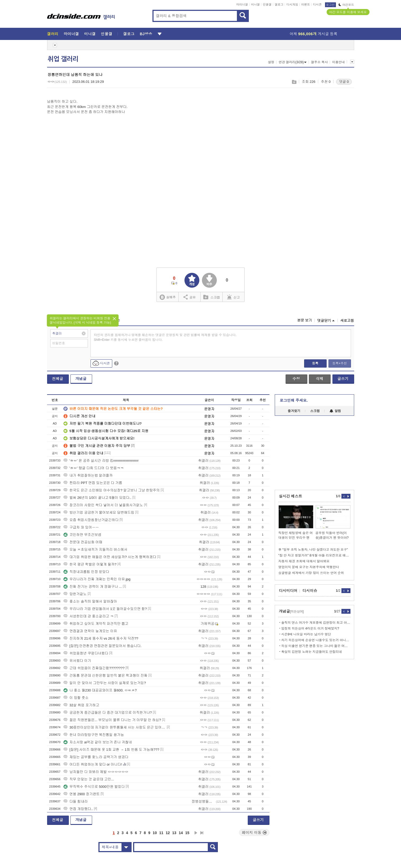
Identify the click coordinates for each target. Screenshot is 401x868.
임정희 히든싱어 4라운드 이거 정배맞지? (310, 629)
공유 (190, 297)
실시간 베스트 (291, 496)
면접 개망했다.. (78, 809)
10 (155, 833)
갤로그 (279, 4)
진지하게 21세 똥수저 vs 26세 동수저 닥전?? (101, 638)
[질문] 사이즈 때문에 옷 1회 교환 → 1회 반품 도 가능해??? (111, 750)
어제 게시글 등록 (314, 34)
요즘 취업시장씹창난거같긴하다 (91, 520)
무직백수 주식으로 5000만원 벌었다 (94, 787)
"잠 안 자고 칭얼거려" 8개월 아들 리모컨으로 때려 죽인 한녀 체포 (314, 555)
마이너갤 (242, 4)
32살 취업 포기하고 (81, 705)
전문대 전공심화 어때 (83, 542)
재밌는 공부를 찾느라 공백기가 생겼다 (96, 757)
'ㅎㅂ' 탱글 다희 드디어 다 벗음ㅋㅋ (94, 468)
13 (174, 833)
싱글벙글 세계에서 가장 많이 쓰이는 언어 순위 (311, 573)
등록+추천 (339, 363)
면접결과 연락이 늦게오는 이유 (90, 631)
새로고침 (347, 321)
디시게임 (292, 4)
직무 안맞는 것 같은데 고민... (89, 779)
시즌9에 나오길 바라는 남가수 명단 (306, 634)
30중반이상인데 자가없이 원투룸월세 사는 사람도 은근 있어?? (115, 727)
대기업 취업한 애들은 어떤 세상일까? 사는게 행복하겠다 (110, 557)
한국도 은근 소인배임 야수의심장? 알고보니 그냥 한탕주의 (112, 490)
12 (168, 833)
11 (161, 833)
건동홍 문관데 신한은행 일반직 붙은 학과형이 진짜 (105, 675)
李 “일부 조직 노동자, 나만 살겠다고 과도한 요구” (313, 550)
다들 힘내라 (76, 801)
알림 (335, 411)
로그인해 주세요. (294, 400)
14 (181, 833)
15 (187, 833)
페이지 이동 (254, 833)
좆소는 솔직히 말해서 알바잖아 (90, 601)
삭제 (319, 379)
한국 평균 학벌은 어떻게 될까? (90, 564)
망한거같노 (75, 594)
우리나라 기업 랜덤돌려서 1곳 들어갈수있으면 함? (105, 609)
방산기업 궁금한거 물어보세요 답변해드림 (99, 512)
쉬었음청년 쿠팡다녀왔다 (86, 653)
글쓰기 (343, 379)
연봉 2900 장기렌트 (82, 794)
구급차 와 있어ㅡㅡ (81, 527)
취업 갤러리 (63, 59)
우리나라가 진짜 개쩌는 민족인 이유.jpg (97, 579)
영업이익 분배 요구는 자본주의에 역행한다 (309, 567)
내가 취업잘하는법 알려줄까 (88, 475)
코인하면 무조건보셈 (82, 535)
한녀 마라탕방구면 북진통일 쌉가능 (94, 735)
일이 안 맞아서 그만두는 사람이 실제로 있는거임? (105, 683)
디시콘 (317, 4)
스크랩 (294, 82)
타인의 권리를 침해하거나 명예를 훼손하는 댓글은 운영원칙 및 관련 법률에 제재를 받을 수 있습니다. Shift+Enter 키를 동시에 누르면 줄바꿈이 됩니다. (165, 337)
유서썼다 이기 (77, 661)
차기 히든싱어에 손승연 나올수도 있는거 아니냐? (316, 640)
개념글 (81, 379)
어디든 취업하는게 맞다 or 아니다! (93, 764)
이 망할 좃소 (76, 698)
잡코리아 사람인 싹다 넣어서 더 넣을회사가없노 (103, 505)
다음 (196, 833)
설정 (271, 62)
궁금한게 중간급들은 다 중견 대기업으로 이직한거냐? (108, 713)
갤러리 (53, 34)
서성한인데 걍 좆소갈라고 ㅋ (89, 616)
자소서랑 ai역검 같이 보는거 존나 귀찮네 (98, 742)
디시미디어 (288, 591)
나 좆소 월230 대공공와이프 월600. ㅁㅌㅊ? (100, 690)
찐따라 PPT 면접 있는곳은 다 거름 (93, 483)
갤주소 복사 (319, 62)
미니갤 (255, 4)
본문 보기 (305, 320)
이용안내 (339, 62)
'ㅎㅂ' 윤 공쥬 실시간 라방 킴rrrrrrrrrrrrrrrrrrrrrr (101, 461)
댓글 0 (344, 82)
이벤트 (306, 4)
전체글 (58, 379)
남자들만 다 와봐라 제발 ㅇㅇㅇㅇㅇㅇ (96, 772)
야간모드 (346, 5)
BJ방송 (146, 34)
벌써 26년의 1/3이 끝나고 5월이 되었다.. (97, 498)
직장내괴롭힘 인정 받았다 (86, 572)
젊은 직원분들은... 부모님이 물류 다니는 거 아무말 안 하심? (112, 720)
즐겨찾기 (294, 411)
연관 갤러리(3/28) (293, 62)
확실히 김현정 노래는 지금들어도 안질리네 (312, 652)
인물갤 (267, 4)
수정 (296, 379)
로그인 (330, 5)
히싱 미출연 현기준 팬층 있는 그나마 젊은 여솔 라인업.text (316, 646)
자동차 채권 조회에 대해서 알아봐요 (304, 561)
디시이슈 (310, 591)
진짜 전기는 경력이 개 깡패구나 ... (93, 587)
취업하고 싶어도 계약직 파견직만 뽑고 (96, 624)
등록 (315, 363)
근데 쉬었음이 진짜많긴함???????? (94, 668)
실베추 (168, 297)
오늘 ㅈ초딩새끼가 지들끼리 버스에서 (95, 550)
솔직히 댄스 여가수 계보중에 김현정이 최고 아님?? (316, 623)
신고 (233, 297)
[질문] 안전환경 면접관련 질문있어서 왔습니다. (102, 646)
